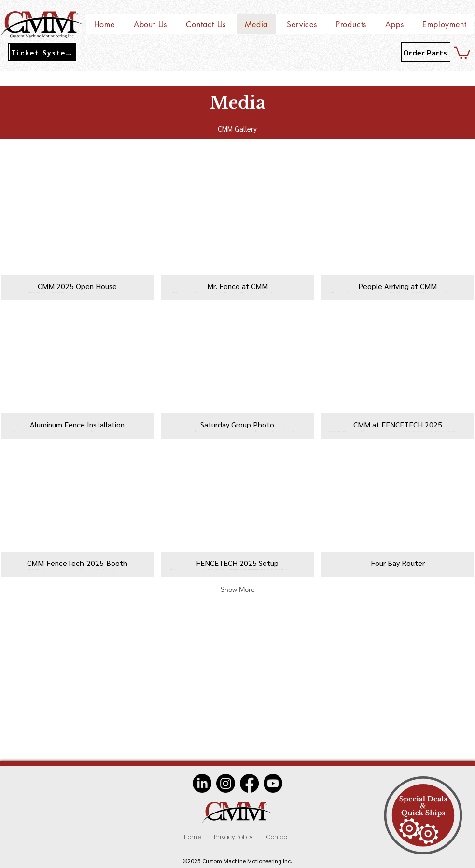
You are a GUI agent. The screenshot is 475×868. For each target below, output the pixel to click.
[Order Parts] (426, 52)
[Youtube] (273, 783)
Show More (238, 589)
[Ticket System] (42, 52)
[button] (150, 24)
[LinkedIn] (202, 783)
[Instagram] (226, 783)
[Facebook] (249, 783)
